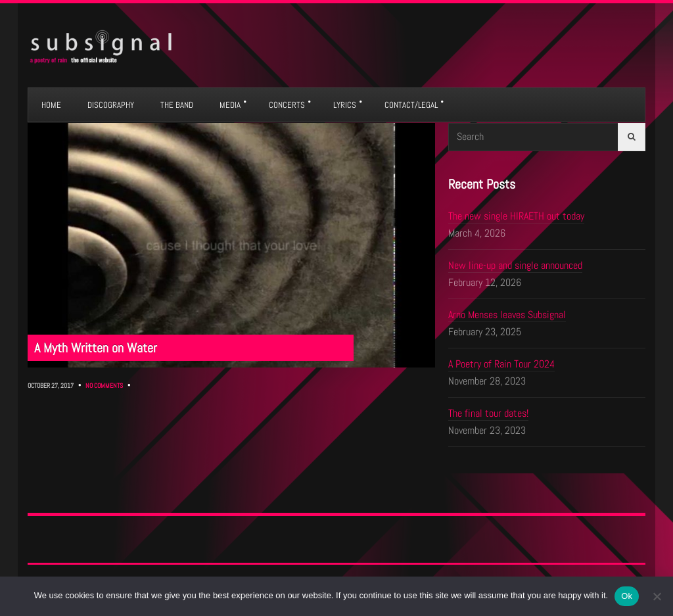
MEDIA (230, 105)
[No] (657, 596)
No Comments (104, 386)
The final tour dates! (488, 413)
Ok (627, 596)
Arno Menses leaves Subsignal (507, 315)
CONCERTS (287, 105)
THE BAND (177, 105)
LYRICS (345, 105)
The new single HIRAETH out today (516, 216)
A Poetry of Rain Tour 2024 (501, 364)
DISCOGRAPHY (111, 105)
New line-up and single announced (515, 265)
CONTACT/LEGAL (411, 105)
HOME (51, 105)
